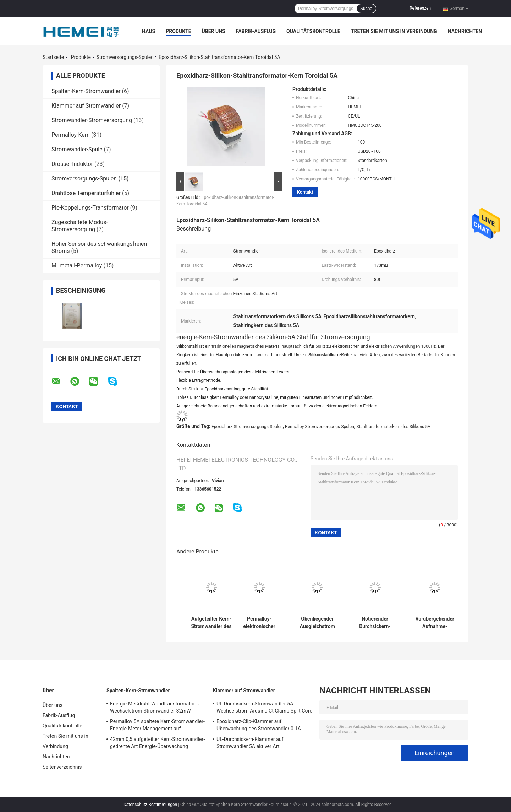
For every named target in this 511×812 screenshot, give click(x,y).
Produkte (178, 31)
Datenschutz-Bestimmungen (150, 805)
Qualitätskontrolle (313, 31)
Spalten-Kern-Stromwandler (86, 91)
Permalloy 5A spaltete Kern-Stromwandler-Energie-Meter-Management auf (157, 725)
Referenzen (420, 8)
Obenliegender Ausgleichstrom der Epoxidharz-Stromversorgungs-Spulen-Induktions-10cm (317, 623)
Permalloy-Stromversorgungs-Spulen (320, 427)
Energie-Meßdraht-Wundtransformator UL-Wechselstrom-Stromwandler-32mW (157, 707)
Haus (149, 31)
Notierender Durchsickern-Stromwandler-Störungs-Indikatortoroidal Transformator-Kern (375, 623)
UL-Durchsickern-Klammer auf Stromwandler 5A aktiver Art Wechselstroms (250, 744)
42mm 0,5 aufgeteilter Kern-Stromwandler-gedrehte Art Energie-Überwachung (157, 743)
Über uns (214, 31)
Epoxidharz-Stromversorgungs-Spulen (247, 427)
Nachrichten (465, 31)
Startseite (53, 57)
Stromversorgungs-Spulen (125, 57)
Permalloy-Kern (71, 135)
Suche (366, 9)
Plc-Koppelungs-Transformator (90, 208)
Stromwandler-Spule (77, 149)
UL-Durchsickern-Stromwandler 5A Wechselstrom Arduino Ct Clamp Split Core (264, 707)
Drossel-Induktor (72, 164)
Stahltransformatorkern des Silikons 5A (393, 427)
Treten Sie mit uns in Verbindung (394, 31)
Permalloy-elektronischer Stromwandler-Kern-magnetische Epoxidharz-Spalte (259, 623)
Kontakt (305, 192)
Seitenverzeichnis (62, 767)
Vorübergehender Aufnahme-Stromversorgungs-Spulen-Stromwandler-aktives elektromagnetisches (435, 623)
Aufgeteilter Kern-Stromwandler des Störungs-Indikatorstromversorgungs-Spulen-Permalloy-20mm (211, 623)
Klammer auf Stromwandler (86, 106)
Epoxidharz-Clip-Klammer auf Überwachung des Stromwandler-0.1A (259, 725)
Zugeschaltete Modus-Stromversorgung (80, 226)
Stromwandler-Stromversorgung (92, 120)
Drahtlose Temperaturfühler (86, 193)
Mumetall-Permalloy (77, 266)
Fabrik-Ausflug (256, 31)
